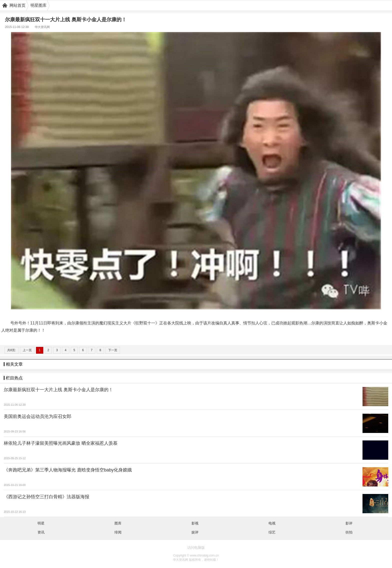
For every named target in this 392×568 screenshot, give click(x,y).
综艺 (272, 532)
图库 (118, 523)
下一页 (113, 350)
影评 (349, 523)
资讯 (41, 532)
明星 (41, 523)
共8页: (11, 350)
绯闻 (118, 532)
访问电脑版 (196, 547)
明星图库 (38, 5)
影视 (195, 523)
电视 (272, 523)
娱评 (195, 532)
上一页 (27, 350)
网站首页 (17, 5)
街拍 (349, 532)
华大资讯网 (42, 27)
